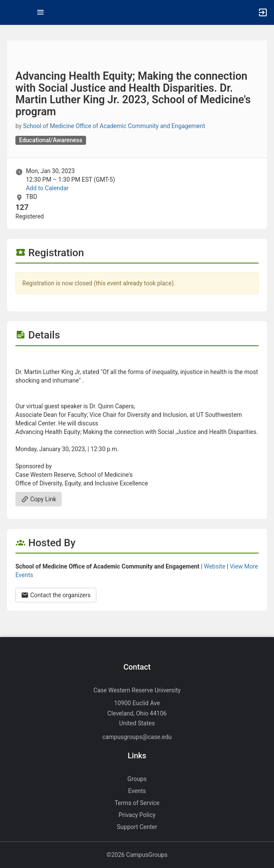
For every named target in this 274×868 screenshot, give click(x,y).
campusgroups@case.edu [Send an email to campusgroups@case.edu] (137, 737)
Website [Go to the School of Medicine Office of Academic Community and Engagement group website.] (214, 566)
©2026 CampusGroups (137, 855)
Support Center (137, 827)
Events (137, 791)
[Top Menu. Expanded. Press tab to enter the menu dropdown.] (41, 12)
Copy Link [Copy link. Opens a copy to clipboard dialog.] (39, 499)
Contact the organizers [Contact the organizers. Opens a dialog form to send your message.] (56, 595)
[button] (11, 12)
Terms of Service (137, 803)
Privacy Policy (137, 815)
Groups (137, 779)
